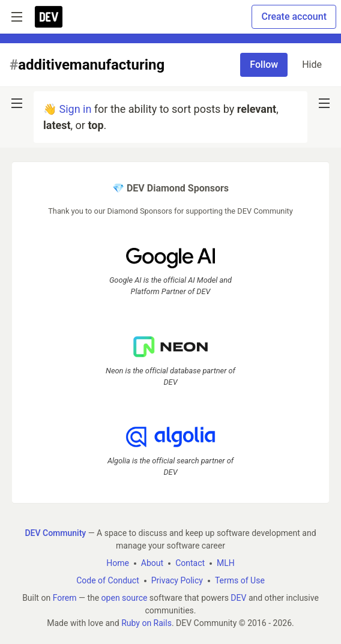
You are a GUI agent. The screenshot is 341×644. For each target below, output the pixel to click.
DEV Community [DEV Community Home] (55, 533)
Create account (294, 17)
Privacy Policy (177, 580)
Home (118, 563)
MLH (226, 563)
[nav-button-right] (324, 103)
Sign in (75, 109)
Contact (190, 563)
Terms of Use (240, 580)
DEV (238, 598)
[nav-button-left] (17, 103)
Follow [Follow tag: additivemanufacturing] (264, 65)
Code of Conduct (108, 580)
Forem (65, 598)
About (152, 563)
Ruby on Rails (146, 623)
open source (125, 598)
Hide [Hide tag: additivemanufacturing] (312, 65)
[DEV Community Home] (49, 17)
